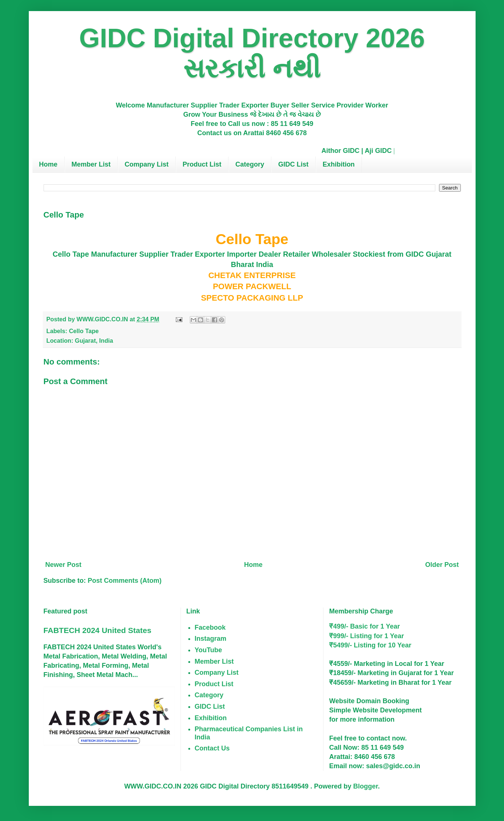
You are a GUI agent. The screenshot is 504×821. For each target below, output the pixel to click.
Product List (202, 164)
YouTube (208, 650)
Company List (147, 164)
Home (48, 164)
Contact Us (212, 748)
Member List (91, 164)
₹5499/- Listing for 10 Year (370, 645)
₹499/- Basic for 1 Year (364, 626)
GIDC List (294, 164)
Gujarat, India (94, 341)
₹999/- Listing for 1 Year (366, 636)
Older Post (442, 565)
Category (250, 164)
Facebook (210, 627)
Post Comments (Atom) (125, 581)
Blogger (366, 786)
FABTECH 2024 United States (97, 630)
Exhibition (339, 164)
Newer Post (64, 565)
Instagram (210, 639)
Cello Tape (84, 331)
